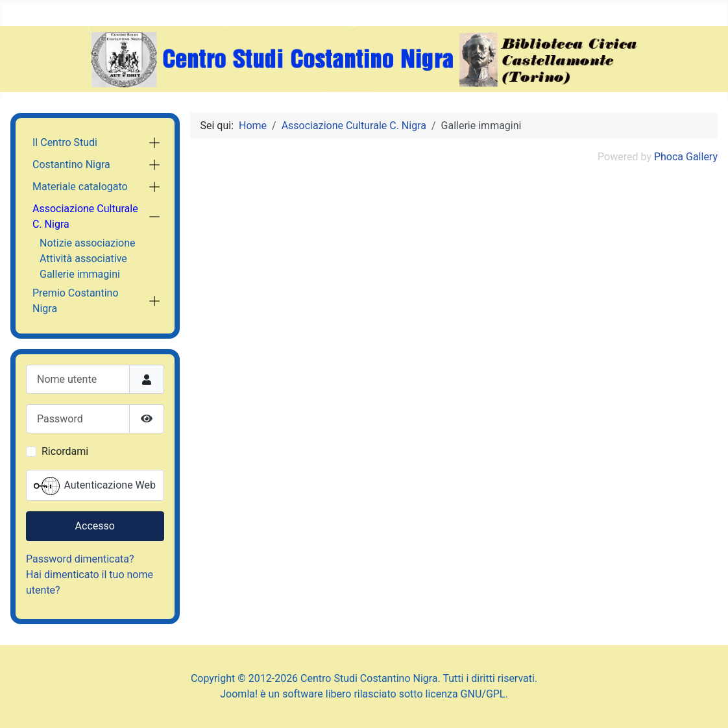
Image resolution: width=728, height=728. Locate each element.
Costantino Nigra (71, 164)
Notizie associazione (88, 243)
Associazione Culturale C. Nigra (85, 216)
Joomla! (239, 694)
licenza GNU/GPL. (467, 694)
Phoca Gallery (686, 157)
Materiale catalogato (80, 187)
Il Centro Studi (65, 142)
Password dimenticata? (80, 559)
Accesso (95, 526)
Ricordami (65, 451)
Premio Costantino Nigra (76, 301)
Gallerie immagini (80, 274)
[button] (154, 143)
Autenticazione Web (95, 486)
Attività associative (83, 259)
